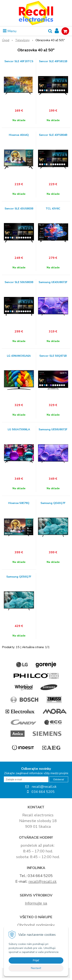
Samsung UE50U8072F (53, 430)
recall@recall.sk (43, 881)
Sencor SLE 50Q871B (53, 356)
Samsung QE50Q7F (19, 577)
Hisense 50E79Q (19, 503)
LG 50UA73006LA (19, 430)
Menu (10, 31)
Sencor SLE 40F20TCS (19, 61)
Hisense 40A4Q (19, 135)
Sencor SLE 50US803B (19, 282)
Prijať (36, 960)
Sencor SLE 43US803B (19, 209)
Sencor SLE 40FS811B (53, 61)
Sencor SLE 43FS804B (53, 135)
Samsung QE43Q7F (53, 503)
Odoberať (59, 779)
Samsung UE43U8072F (53, 282)
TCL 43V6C (53, 209)
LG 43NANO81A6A (19, 356)
